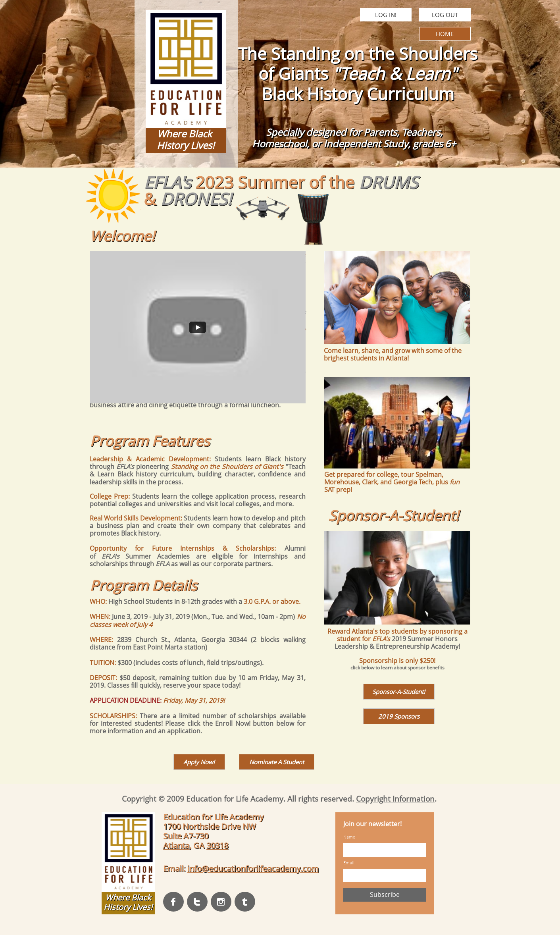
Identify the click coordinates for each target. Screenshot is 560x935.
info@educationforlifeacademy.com (253, 868)
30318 (217, 845)
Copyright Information (395, 799)
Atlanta (176, 845)
